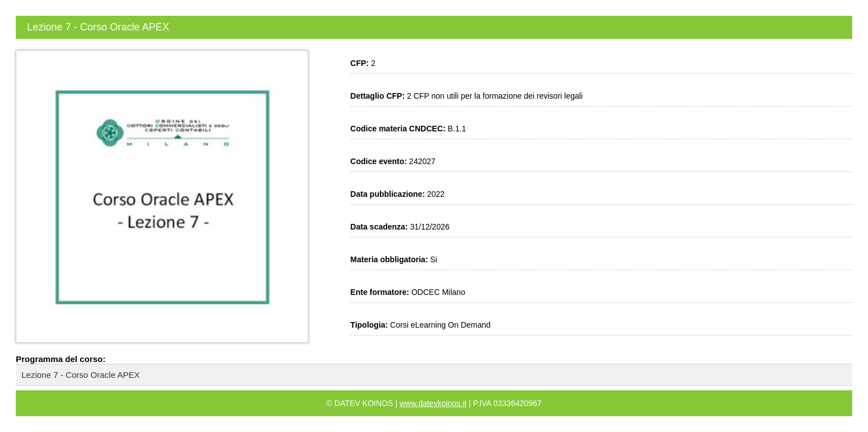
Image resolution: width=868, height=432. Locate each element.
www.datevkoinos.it (433, 403)
